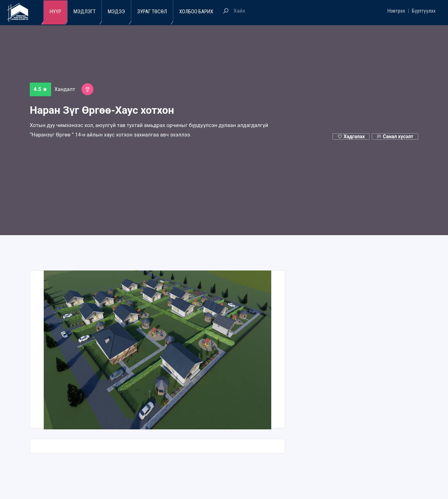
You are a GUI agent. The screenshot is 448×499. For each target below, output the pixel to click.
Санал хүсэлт (395, 136)
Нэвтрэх (396, 11)
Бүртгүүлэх (424, 11)
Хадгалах (351, 136)
